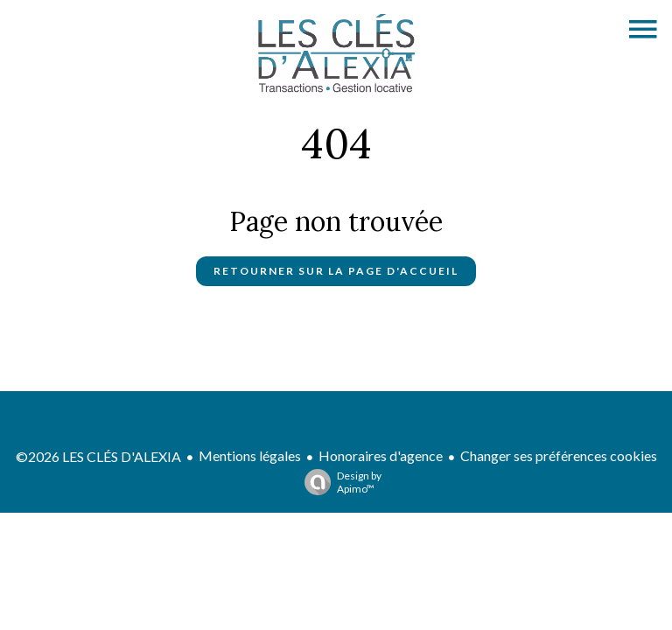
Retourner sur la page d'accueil (336, 271)
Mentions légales (250, 455)
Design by (339, 482)
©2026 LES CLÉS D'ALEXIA (98, 456)
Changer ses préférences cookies (559, 455)
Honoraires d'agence (381, 455)
